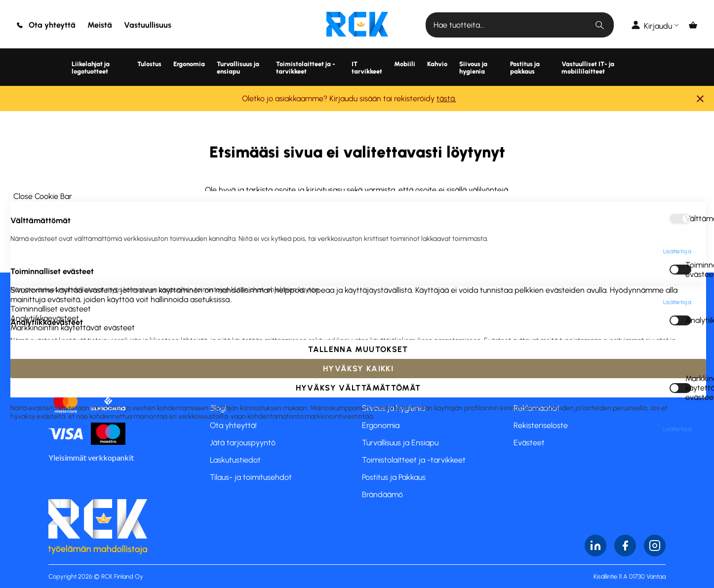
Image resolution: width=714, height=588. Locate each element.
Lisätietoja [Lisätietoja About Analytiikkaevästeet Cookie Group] (677, 174)
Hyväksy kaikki (358, 565)
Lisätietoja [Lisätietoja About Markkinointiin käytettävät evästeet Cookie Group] (677, 233)
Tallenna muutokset (358, 545)
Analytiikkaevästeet (688, 124)
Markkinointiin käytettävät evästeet (688, 192)
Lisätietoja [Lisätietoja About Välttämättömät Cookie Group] (677, 55)
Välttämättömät (688, 22)
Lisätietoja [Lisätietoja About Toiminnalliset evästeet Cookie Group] (677, 106)
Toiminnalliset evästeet (688, 74)
